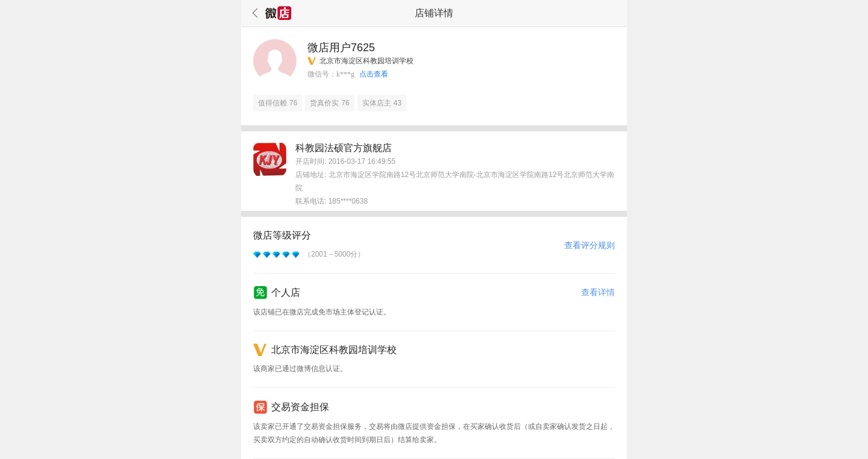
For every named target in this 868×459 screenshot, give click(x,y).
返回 (253, 13)
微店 (278, 13)
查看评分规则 (590, 245)
